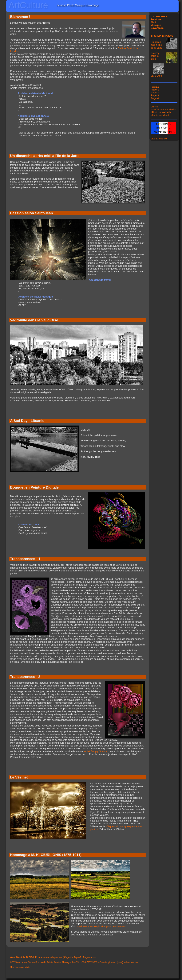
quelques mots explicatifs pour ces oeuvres (101, 926)
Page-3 (155, 95)
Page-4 (155, 98)
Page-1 (155, 90)
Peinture (156, 19)
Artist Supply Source (96, 751)
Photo (154, 22)
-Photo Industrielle (161, 112)
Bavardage (157, 28)
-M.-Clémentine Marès (163, 109)
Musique (156, 25)
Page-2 (155, 92)
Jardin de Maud (160, 115)
